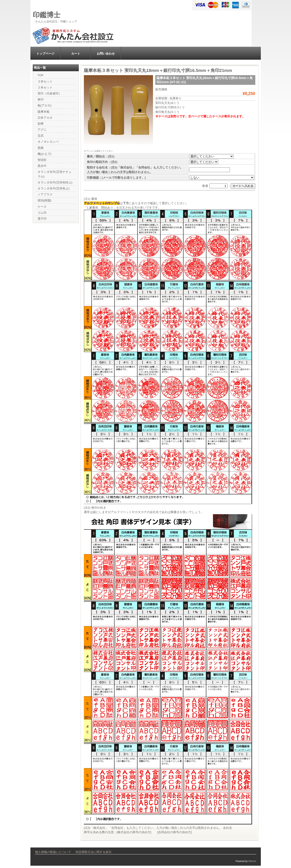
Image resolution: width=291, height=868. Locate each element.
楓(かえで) (45, 154)
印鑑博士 (47, 15)
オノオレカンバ (48, 142)
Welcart (252, 861)
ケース (42, 207)
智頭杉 (42, 160)
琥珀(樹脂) (45, 200)
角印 (41, 99)
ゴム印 (42, 213)
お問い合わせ (106, 54)
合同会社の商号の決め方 (175, 832)
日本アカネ (45, 118)
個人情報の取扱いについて (53, 852)
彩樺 (41, 124)
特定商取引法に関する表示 (94, 852)
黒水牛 (42, 166)
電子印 (42, 219)
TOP (41, 75)
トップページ (45, 54)
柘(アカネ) (45, 105)
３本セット (45, 81)
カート (76, 54)
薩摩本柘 (44, 112)
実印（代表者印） (50, 93)
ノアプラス (45, 194)
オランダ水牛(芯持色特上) (55, 182)
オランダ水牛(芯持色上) (54, 188)
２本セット (45, 87)
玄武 (41, 136)
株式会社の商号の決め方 (134, 832)
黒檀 (41, 148)
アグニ (42, 130)
